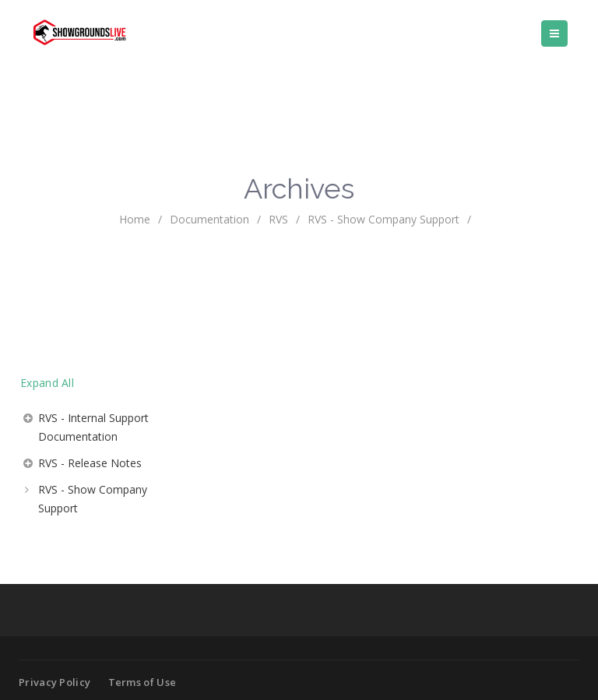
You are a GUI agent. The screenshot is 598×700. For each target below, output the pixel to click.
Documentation (209, 219)
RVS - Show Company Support (93, 499)
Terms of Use (142, 682)
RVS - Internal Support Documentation (93, 427)
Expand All (47, 383)
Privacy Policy (55, 682)
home (135, 219)
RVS (278, 219)
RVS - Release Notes (90, 463)
